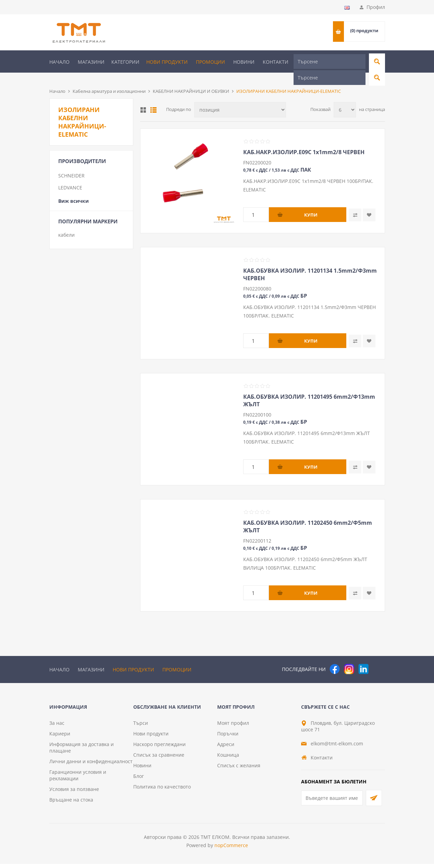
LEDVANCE (70, 176)
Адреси (226, 748)
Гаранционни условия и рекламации (78, 779)
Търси (141, 727)
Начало (59, 62)
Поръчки (228, 738)
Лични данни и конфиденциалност (91, 765)
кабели (66, 224)
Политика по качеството (162, 791)
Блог (139, 780)
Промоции (210, 62)
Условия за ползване (74, 793)
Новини (244, 62)
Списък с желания (239, 770)
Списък (153, 99)
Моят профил (233, 727)
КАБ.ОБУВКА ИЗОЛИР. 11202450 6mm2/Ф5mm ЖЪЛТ (308, 515)
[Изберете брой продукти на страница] (345, 98)
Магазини (91, 62)
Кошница (228, 759)
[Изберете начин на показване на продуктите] (240, 98)
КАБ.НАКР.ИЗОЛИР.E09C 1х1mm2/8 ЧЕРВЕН (304, 141)
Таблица (143, 99)
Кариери (60, 738)
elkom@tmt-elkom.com (337, 748)
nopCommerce (231, 849)
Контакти (276, 62)
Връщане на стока (71, 804)
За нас (57, 727)
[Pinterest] (378, 658)
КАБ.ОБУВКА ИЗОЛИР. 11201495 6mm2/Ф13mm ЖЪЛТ (309, 389)
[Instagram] (349, 658)
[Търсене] (330, 61)
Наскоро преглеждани (159, 748)
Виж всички (73, 190)
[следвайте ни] (363, 658)
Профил (376, 7)
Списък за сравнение (159, 759)
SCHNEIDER (71, 164)
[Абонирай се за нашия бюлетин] (332, 802)
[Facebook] (335, 658)
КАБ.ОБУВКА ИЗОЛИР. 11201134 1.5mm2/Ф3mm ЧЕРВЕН (310, 263)
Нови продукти (167, 62)
